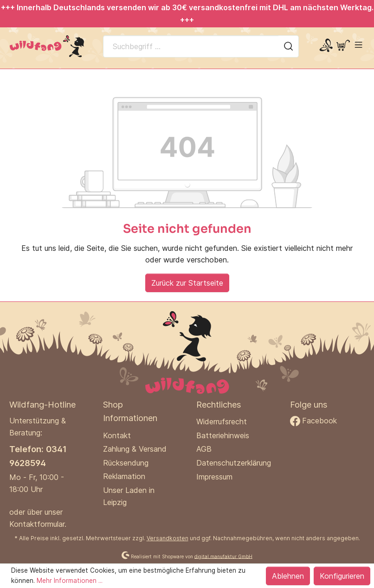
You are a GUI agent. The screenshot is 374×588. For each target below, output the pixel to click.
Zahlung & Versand (135, 449)
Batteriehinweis (223, 435)
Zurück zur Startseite (187, 283)
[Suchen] (289, 46)
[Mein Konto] (326, 46)
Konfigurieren (342, 576)
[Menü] (358, 45)
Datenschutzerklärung (234, 463)
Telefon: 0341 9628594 (38, 456)
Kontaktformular (37, 524)
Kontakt (117, 435)
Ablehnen (288, 576)
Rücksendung (126, 463)
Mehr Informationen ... (70, 581)
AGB (204, 449)
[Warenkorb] (343, 46)
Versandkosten (168, 538)
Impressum (214, 477)
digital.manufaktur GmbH (223, 556)
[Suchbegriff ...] (191, 46)
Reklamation (124, 476)
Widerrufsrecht (222, 422)
